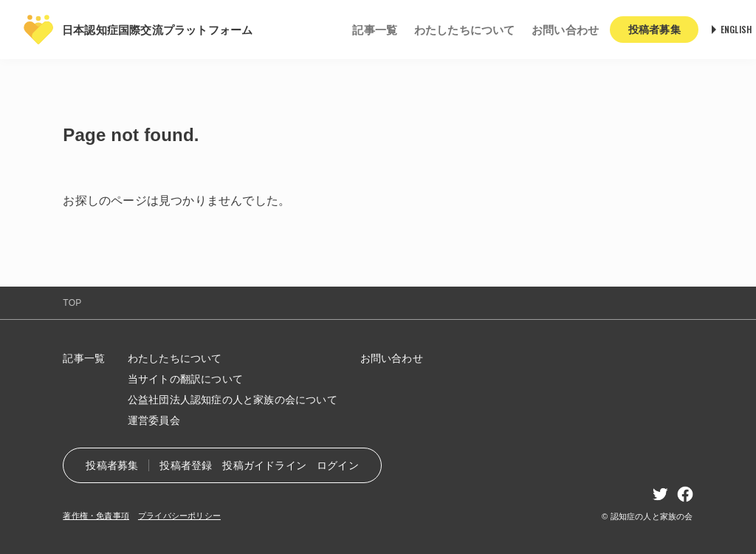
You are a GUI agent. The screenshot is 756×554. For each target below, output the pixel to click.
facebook (685, 494)
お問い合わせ (565, 30)
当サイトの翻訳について (185, 379)
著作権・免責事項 (96, 516)
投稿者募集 (112, 465)
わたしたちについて (465, 30)
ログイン (338, 465)
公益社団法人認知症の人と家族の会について (233, 400)
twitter (660, 494)
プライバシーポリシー (179, 516)
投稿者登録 (186, 465)
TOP (72, 303)
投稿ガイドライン (264, 465)
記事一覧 (375, 30)
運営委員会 (154, 420)
